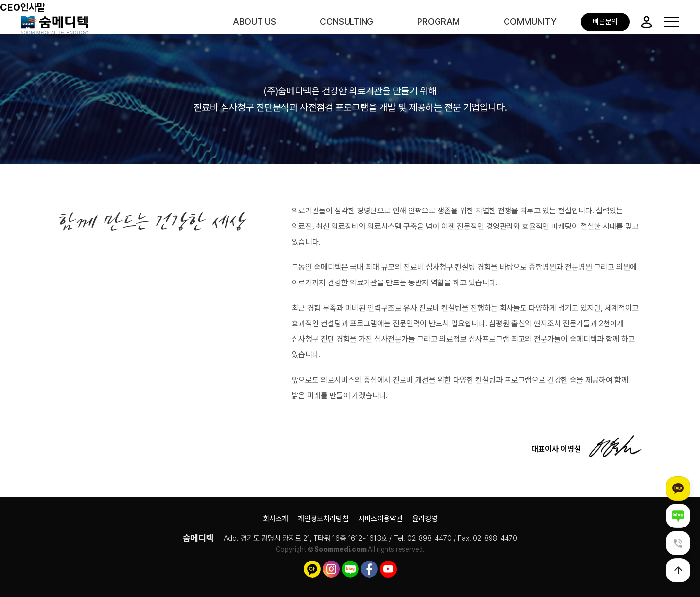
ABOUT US (254, 22)
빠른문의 (605, 22)
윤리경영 (425, 519)
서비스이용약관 (380, 519)
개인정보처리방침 (323, 519)
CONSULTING (347, 22)
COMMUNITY (530, 22)
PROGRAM (438, 22)
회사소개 (276, 519)
